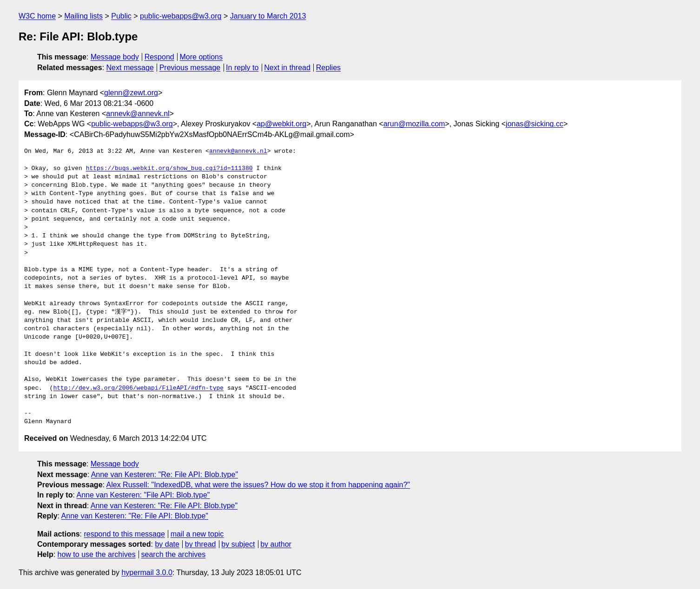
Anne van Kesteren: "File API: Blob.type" (143, 495)
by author (276, 544)
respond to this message (124, 534)
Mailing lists (83, 16)
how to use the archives (97, 554)
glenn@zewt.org (131, 93)
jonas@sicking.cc (535, 124)
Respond (159, 57)
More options (201, 57)
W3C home (37, 16)
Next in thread (287, 68)
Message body (115, 57)
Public (121, 16)
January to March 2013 (268, 16)
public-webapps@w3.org (181, 16)
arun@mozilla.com (414, 124)
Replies (328, 68)
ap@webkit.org (281, 124)
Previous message (190, 68)
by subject (238, 544)
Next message (130, 68)
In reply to (242, 68)
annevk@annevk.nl (138, 114)
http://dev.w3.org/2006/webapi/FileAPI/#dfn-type (138, 388)
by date (167, 544)
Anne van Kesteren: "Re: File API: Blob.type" (165, 474)
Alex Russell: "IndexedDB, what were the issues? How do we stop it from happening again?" (258, 485)
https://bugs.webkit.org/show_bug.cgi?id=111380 (169, 169)
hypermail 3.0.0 (147, 573)
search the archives (174, 554)
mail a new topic (197, 534)
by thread (201, 544)
